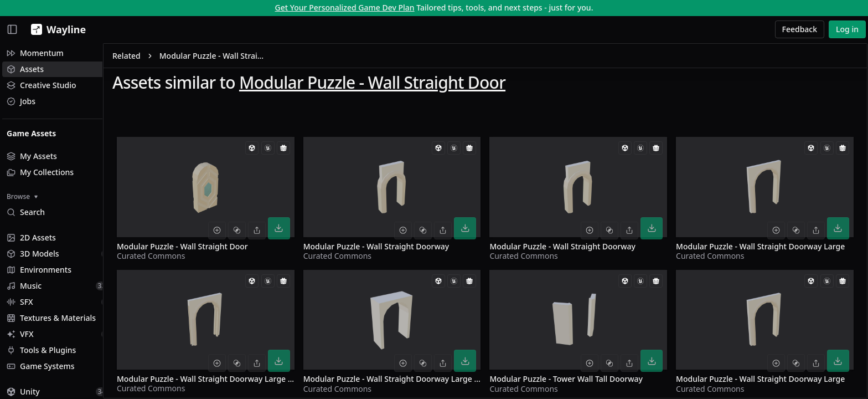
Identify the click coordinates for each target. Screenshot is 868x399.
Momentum (35, 53)
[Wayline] (56, 29)
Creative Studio (42, 85)
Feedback (800, 29)
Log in (847, 29)
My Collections (40, 172)
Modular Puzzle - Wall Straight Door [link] (236, 57)
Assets (25, 69)
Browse (22, 196)
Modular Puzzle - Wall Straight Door (396, 84)
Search (26, 212)
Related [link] (150, 57)
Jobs (21, 101)
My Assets (32, 156)
